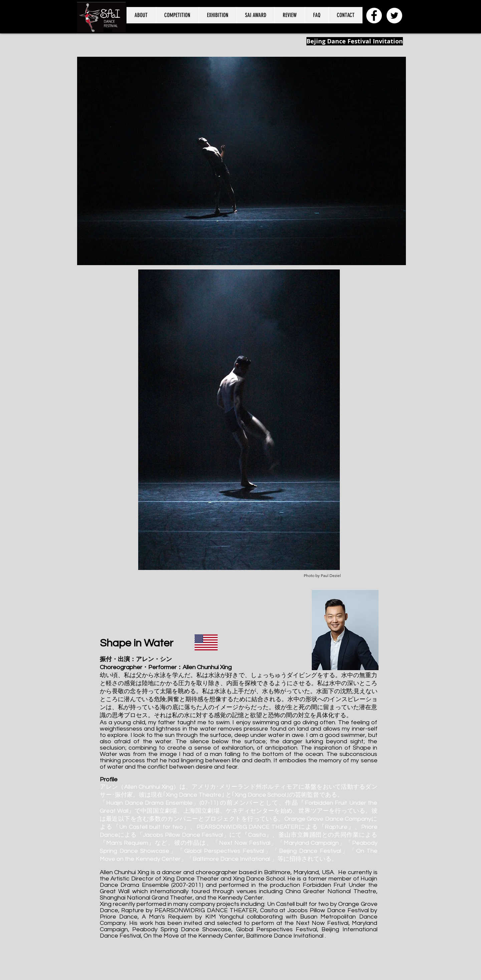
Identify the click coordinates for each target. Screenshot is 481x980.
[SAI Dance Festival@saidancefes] (394, 16)
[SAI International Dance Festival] (374, 16)
